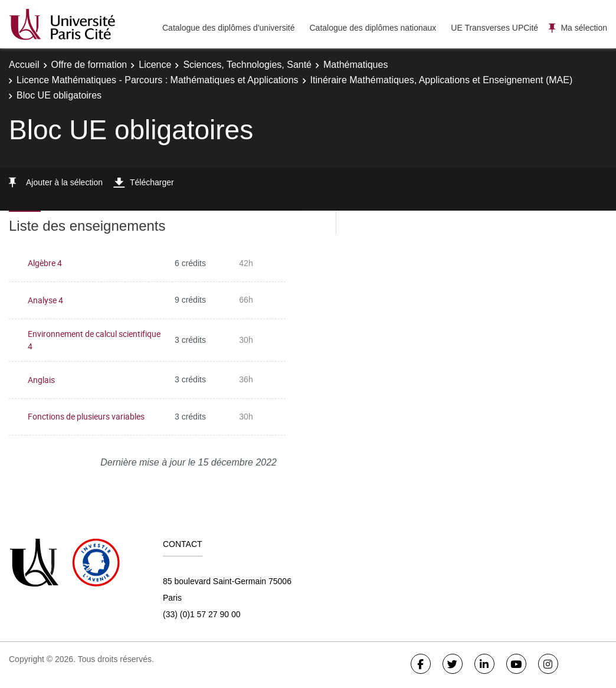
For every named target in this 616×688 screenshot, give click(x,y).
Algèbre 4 (45, 263)
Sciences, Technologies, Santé (247, 65)
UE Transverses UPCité (494, 28)
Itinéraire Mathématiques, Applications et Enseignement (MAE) (442, 80)
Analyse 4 (45, 300)
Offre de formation (89, 65)
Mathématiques (355, 65)
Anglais (41, 380)
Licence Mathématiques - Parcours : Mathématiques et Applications (158, 80)
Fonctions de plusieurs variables (86, 416)
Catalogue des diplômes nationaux (373, 28)
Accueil (24, 65)
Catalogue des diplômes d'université (228, 28)
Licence (155, 65)
